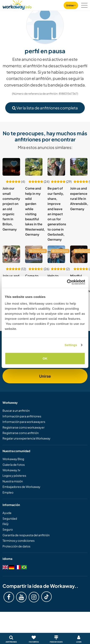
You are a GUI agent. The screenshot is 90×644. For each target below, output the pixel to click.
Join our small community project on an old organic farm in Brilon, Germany (11, 209)
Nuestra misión (13, 481)
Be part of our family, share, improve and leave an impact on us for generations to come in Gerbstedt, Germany (57, 214)
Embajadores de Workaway (21, 487)
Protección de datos (16, 546)
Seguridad (10, 518)
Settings (71, 345)
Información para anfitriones (22, 416)
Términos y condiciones (19, 540)
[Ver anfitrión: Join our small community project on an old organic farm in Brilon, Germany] (11, 167)
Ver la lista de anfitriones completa (45, 108)
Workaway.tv (11, 470)
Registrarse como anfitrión (21, 433)
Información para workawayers (24, 422)
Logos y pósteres (14, 475)
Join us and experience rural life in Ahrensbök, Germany (79, 198)
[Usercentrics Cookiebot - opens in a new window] (67, 282)
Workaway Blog (13, 459)
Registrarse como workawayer (24, 427)
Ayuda (7, 513)
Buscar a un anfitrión (16, 410)
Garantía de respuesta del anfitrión (26, 535)
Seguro (8, 529)
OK (45, 358)
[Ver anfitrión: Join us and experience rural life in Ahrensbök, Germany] (79, 167)
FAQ (5, 524)
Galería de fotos (14, 465)
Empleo (8, 492)
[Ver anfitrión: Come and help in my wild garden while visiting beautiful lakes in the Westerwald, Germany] (34, 167)
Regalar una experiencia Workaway (26, 438)
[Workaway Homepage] (17, 4)
